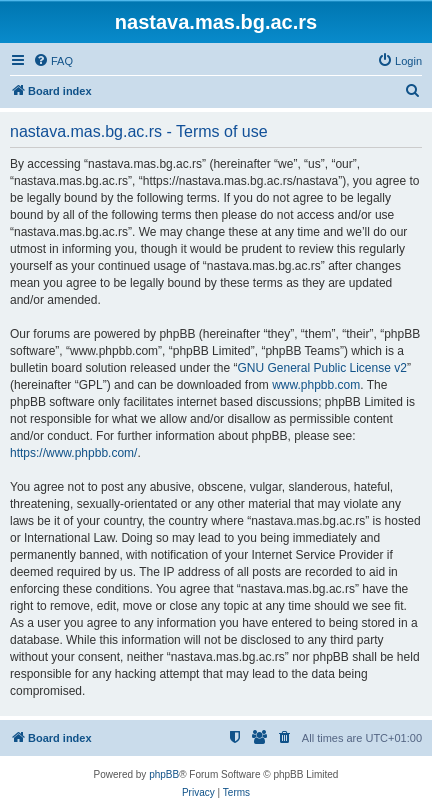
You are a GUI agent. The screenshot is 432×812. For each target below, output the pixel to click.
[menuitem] (53, 61)
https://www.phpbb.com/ (73, 453)
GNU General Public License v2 (321, 368)
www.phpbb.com (316, 385)
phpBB (164, 774)
